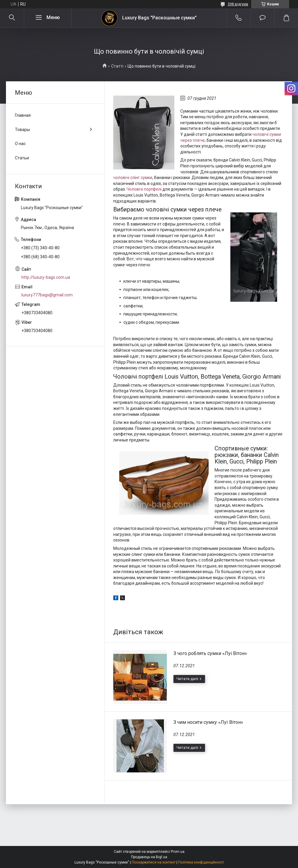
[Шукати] (12, 18)
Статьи (22, 158)
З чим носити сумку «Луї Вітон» (208, 722)
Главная (23, 115)
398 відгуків (238, 4)
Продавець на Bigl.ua (149, 857)
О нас (20, 144)
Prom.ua (178, 852)
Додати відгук (262, 18)
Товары (22, 130)
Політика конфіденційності (201, 862)
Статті (117, 66)
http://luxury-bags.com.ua (46, 277)
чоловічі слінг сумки (133, 178)
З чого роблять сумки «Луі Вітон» (210, 653)
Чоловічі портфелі (144, 189)
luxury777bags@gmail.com (47, 295)
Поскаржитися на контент (154, 862)
